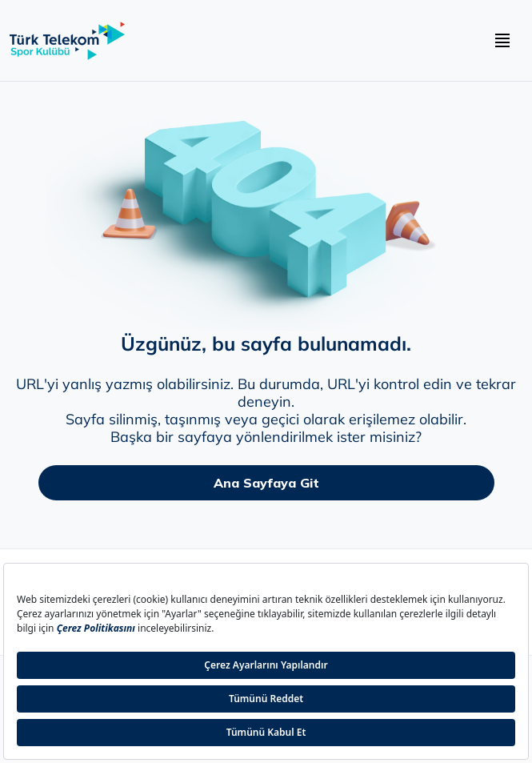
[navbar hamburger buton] (502, 41)
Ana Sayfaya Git (266, 483)
